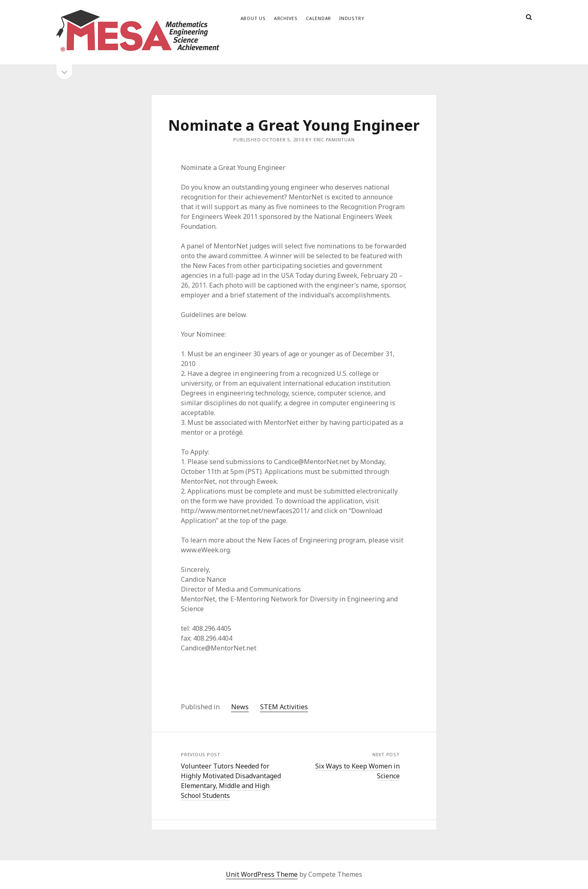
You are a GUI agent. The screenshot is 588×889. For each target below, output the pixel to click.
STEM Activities (284, 707)
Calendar (318, 18)
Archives (286, 18)
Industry (352, 18)
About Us (253, 18)
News (240, 707)
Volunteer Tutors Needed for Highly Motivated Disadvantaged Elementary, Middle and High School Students (231, 781)
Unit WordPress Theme (262, 874)
